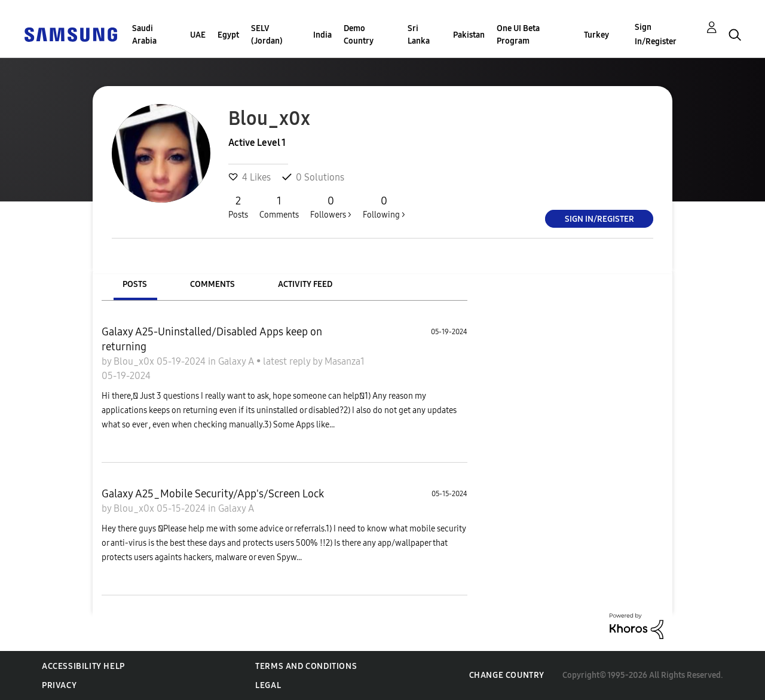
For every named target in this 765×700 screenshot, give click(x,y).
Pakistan (469, 35)
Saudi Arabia (144, 35)
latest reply (288, 361)
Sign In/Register (656, 34)
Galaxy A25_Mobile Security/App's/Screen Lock (213, 494)
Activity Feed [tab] (305, 284)
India (322, 35)
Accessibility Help (83, 666)
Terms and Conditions (306, 666)
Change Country (507, 675)
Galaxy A (237, 361)
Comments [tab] (212, 284)
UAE (198, 35)
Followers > (331, 207)
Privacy (59, 685)
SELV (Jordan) (267, 35)
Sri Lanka (419, 35)
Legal (268, 685)
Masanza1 (345, 361)
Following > (384, 207)
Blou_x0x (135, 361)
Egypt (228, 35)
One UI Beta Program (518, 35)
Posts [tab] (135, 284)
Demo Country (359, 35)
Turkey (596, 35)
